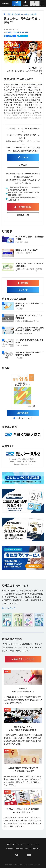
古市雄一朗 (10, 14)
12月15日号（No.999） (21, 32)
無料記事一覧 (23, 215)
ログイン (17, 5)
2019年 (9, 32)
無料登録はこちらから (24, 659)
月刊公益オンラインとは (16, 844)
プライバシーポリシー (23, 849)
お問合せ (35, 5)
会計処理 (34, 14)
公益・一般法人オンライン (12, 4)
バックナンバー (33, 844)
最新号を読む (23, 413)
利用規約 (37, 849)
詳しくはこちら (9, 608)
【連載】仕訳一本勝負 (22, 14)
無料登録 (26, 5)
